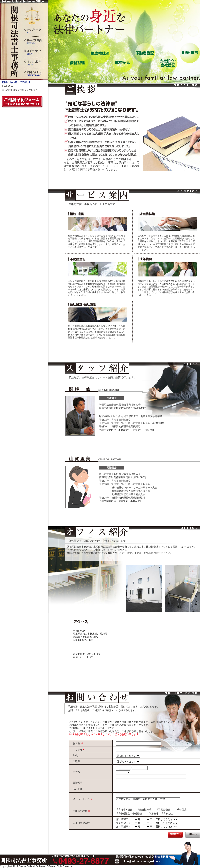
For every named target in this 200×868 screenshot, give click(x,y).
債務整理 (154, 814)
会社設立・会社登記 (131, 814)
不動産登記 (164, 810)
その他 (169, 814)
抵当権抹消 (145, 810)
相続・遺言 (126, 810)
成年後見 (182, 810)
